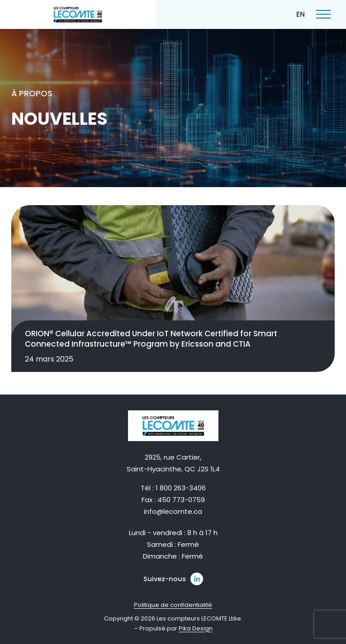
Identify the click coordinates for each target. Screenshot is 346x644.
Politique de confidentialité (173, 605)
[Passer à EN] (301, 14)
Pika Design (196, 628)
